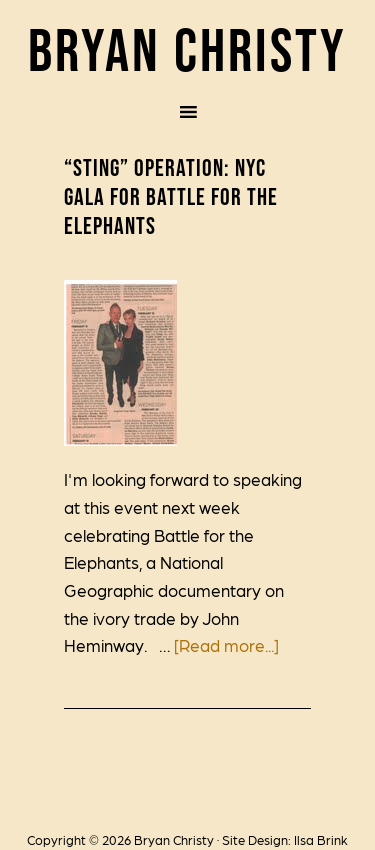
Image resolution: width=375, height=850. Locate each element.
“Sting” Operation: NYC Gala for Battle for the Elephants (171, 196)
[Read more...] (226, 645)
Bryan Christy (187, 49)
